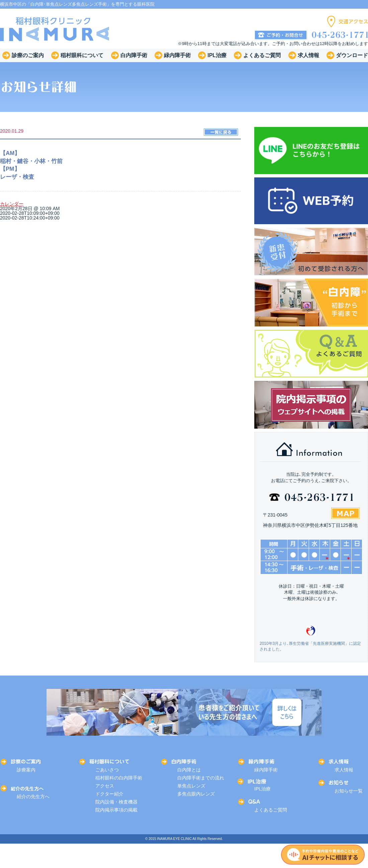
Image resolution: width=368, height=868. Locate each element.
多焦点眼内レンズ (196, 794)
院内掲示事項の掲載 (116, 810)
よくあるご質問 (271, 810)
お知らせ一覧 (349, 791)
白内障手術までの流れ (201, 778)
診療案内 (26, 770)
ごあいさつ (107, 770)
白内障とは (189, 770)
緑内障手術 (266, 770)
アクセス (105, 786)
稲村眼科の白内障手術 (119, 778)
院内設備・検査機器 (116, 802)
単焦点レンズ (191, 786)
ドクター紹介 (109, 794)
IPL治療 (262, 789)
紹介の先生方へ (33, 797)
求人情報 (344, 770)
